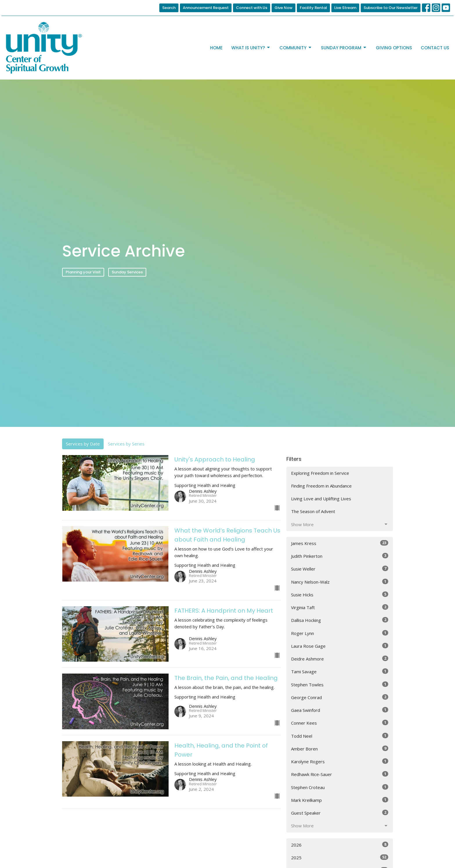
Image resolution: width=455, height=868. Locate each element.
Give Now (284, 8)
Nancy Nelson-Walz (340, 582)
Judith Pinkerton (340, 556)
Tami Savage (340, 671)
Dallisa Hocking (340, 620)
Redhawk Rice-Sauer (340, 774)
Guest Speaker (340, 813)
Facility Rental (313, 8)
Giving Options (394, 48)
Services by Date (83, 444)
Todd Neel (340, 736)
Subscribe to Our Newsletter (391, 8)
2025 (340, 857)
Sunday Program (344, 48)
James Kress (340, 543)
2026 (340, 845)
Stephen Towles (340, 684)
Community (296, 48)
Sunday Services (127, 272)
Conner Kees (340, 723)
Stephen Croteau (340, 787)
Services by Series (126, 444)
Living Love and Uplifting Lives (321, 499)
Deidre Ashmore (340, 659)
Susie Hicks (340, 594)
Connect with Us (252, 8)
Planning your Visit (83, 272)
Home (216, 48)
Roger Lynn (340, 633)
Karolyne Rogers (340, 761)
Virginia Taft (340, 607)
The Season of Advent (313, 511)
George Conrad (340, 697)
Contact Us (435, 48)
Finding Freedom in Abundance (321, 486)
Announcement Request (206, 8)
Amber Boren (340, 749)
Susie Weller (340, 569)
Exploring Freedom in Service (320, 473)
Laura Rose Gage (340, 646)
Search (169, 8)
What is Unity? (251, 48)
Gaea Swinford (340, 710)
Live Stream (345, 8)
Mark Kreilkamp (340, 800)
